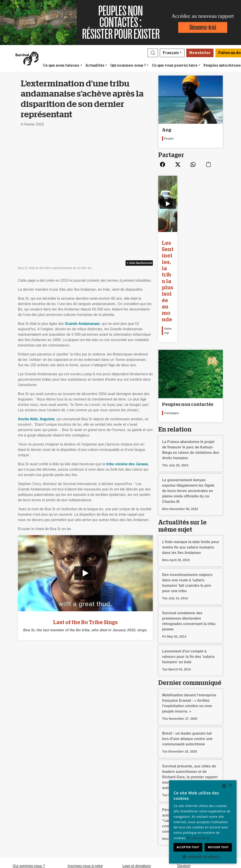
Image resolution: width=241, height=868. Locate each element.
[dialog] (203, 822)
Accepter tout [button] (188, 847)
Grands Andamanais (82, 194)
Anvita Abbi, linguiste (36, 289)
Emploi (18, 799)
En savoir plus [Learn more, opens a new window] (198, 838)
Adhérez (129, 799)
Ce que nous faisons (61, 65)
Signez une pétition (83, 810)
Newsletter (200, 53)
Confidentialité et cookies (33, 810)
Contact (19, 816)
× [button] (230, 786)
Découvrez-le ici (203, 27)
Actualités (95, 65)
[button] (153, 53)
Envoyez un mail (81, 805)
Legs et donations (137, 794)
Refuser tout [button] (218, 847)
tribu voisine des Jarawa (127, 334)
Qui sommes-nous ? (128, 65)
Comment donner (136, 805)
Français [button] (171, 53)
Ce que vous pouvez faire (175, 65)
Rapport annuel (25, 805)
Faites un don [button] (138, 826)
